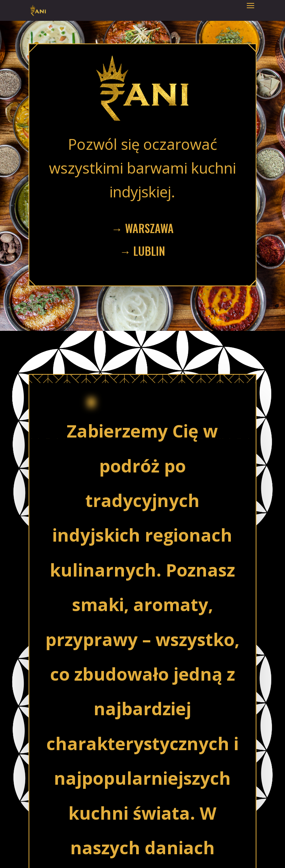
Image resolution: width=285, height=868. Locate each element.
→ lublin (142, 251)
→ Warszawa (142, 228)
